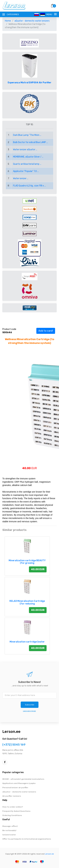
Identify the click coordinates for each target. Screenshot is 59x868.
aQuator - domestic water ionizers (32, 21)
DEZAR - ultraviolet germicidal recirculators (23, 779)
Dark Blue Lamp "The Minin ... (27, 135)
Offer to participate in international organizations (27, 839)
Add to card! (46, 331)
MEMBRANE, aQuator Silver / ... (28, 157)
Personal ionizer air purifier (15, 788)
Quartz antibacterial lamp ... (27, 164)
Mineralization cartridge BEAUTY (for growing (27, 562)
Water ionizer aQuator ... (25, 150)
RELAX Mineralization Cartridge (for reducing (27, 602)
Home (8, 21)
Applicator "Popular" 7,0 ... (26, 171)
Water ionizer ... (21, 178)
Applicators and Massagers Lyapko (19, 783)
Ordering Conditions (12, 815)
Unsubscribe (29, 711)
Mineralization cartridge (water (27, 642)
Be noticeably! (9, 830)
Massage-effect (10, 826)
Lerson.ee (11, 732)
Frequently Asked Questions (16, 811)
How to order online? (13, 807)
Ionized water (9, 835)
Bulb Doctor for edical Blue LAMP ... (30, 142)
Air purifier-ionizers (12, 796)
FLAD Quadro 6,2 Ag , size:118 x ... (29, 186)
